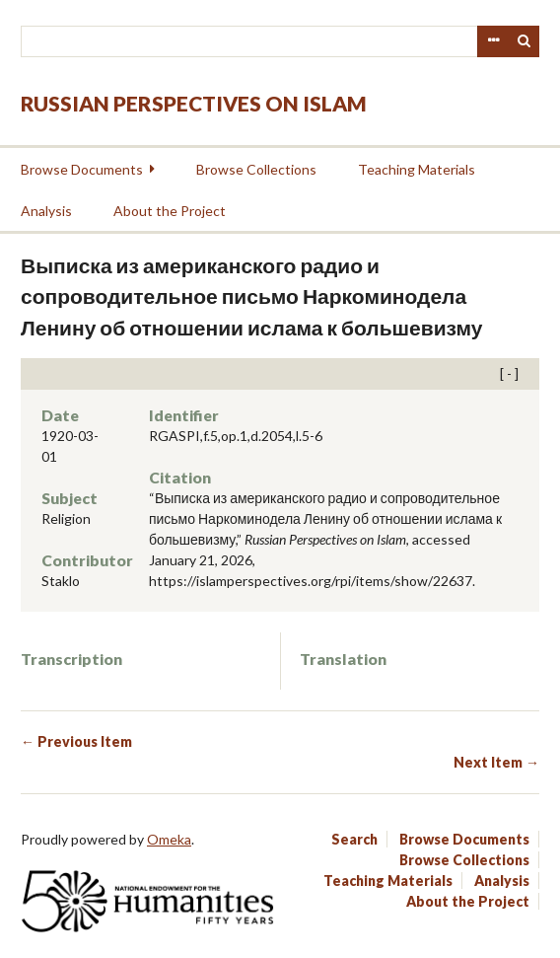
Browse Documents (82, 169)
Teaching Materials (417, 169)
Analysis (46, 211)
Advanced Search (493, 41)
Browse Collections (256, 169)
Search (525, 41)
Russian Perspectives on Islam (194, 103)
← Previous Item (76, 741)
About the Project (170, 211)
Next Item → (496, 762)
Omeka (169, 839)
